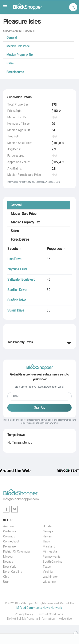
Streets (14, 249)
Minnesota (50, 551)
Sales (10, 63)
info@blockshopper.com (21, 499)
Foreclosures (15, 72)
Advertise (65, 619)
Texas (47, 567)
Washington (51, 577)
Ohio (6, 577)
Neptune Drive (17, 269)
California (10, 531)
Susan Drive (16, 310)
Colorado (9, 536)
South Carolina (53, 562)
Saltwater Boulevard (21, 280)
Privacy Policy (24, 614)
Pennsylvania (52, 557)
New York (9, 567)
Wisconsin (49, 582)
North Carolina (13, 572)
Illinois (47, 541)
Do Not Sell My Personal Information (31, 619)
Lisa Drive (14, 259)
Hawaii (47, 536)
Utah (6, 582)
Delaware (9, 546)
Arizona (8, 526)
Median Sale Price (18, 46)
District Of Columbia (16, 551)
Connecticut (11, 541)
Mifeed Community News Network (39, 608)
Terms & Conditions (50, 614)
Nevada (8, 562)
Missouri (9, 557)
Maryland (49, 546)
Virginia (48, 572)
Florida (47, 526)
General (11, 38)
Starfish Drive (17, 290)
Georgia (48, 531)
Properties (56, 249)
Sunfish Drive (17, 300)
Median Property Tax (20, 55)
